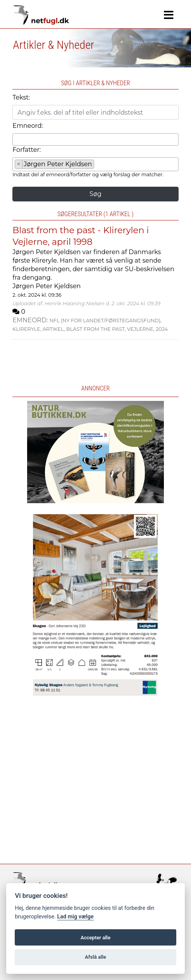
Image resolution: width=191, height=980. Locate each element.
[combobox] (95, 139)
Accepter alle (95, 938)
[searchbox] (17, 139)
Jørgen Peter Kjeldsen (46, 286)
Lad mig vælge (76, 917)
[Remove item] (19, 164)
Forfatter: (27, 150)
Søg (95, 194)
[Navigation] (169, 15)
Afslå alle (95, 957)
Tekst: (21, 97)
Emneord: (28, 126)
